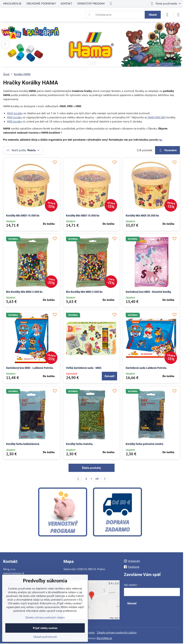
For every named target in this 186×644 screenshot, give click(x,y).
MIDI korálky (14, 117)
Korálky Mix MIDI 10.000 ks (23, 216)
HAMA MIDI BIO (157, 117)
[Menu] (178, 15)
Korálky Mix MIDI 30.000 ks (142, 216)
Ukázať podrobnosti (45, 637)
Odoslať (132, 603)
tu (161, 140)
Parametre (167, 150)
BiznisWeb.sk (104, 638)
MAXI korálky (15, 113)
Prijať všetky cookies (45, 628)
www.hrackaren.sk (14, 573)
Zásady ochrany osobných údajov (117, 632)
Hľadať (153, 15)
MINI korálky (14, 121)
